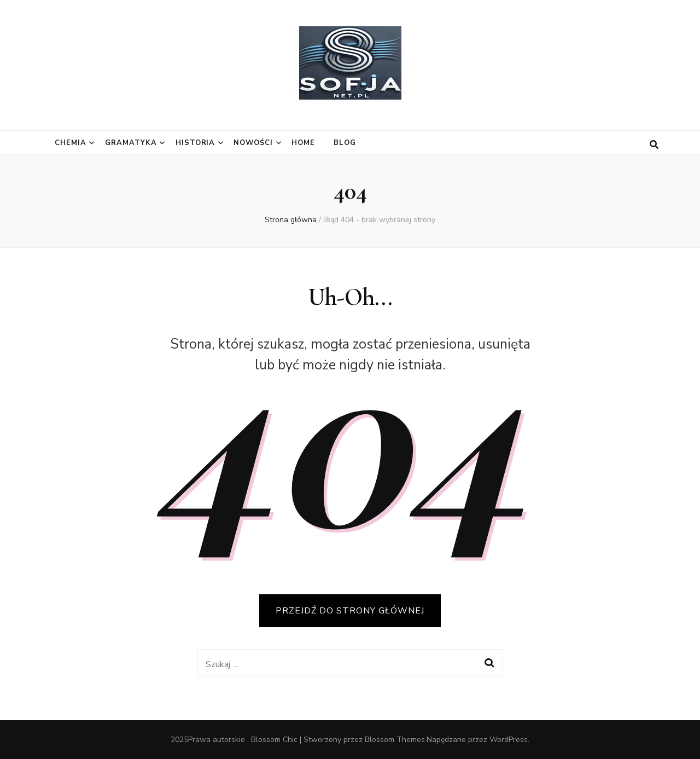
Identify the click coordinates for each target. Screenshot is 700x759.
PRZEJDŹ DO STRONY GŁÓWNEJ (350, 611)
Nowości (253, 143)
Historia (196, 143)
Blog (345, 143)
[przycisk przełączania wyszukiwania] (654, 145)
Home (303, 143)
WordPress (509, 740)
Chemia (71, 143)
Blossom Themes (395, 740)
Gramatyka (131, 143)
